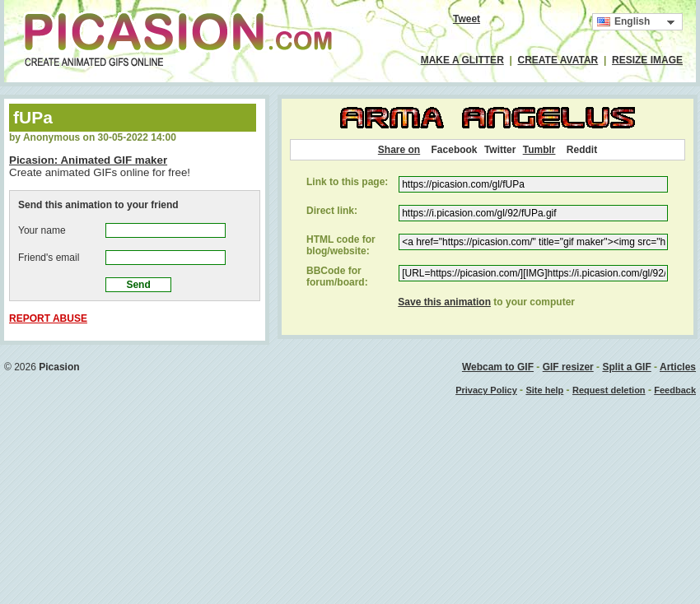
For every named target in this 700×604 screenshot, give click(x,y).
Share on (399, 150)
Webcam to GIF (498, 367)
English (623, 22)
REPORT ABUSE (48, 318)
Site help (544, 390)
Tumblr (539, 150)
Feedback (675, 390)
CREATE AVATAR (558, 60)
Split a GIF (626, 367)
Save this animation (444, 302)
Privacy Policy (486, 390)
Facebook (455, 150)
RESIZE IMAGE (647, 60)
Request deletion (609, 390)
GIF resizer (568, 367)
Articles (678, 367)
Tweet (467, 19)
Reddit (582, 150)
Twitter (500, 150)
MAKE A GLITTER (462, 60)
